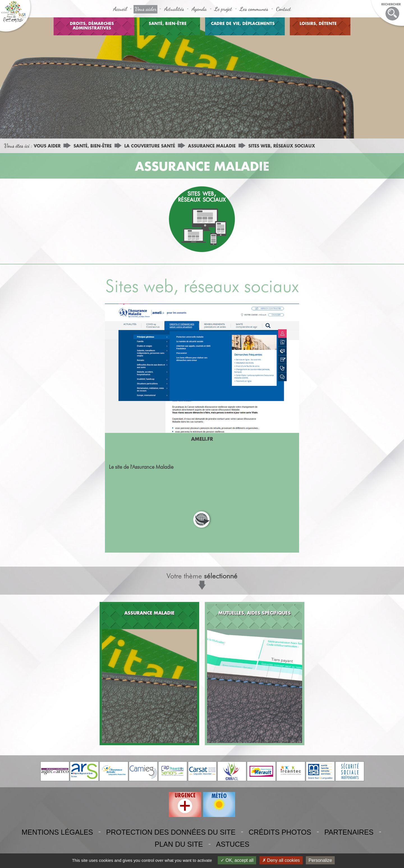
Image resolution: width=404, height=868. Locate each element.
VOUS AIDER (47, 146)
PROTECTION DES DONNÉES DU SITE (171, 832)
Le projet (223, 9)
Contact (284, 9)
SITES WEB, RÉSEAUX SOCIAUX (282, 146)
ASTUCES (233, 844)
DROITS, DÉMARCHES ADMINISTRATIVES (92, 26)
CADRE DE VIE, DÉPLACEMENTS (243, 23)
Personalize (320, 860)
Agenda (199, 9)
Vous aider (146, 9)
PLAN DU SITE (179, 844)
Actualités (174, 9)
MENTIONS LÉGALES (57, 832)
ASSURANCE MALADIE (212, 146)
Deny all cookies (281, 860)
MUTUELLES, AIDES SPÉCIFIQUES (254, 613)
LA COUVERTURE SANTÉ (150, 146)
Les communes (254, 9)
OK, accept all (237, 860)
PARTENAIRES (349, 832)
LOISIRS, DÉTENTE (318, 23)
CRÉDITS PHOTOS (280, 832)
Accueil (120, 9)
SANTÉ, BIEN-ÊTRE (168, 23)
